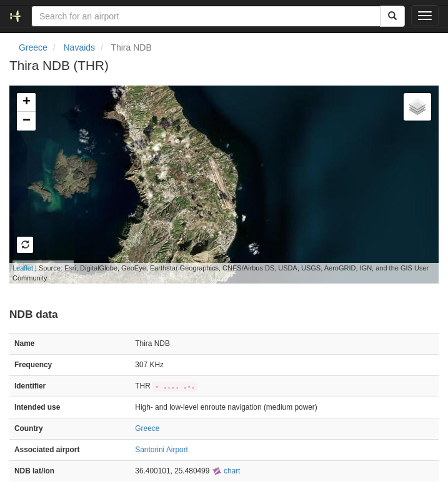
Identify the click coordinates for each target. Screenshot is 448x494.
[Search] (392, 16)
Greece (33, 47)
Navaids (79, 47)
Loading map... (219, 184)
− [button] (27, 121)
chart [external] (226, 471)
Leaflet (23, 268)
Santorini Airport (162, 450)
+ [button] (27, 102)
